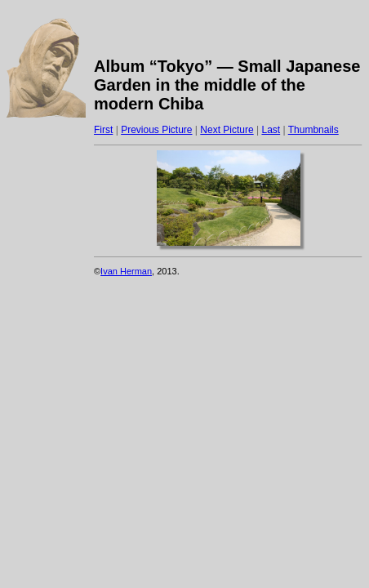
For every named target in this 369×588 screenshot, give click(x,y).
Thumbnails (313, 130)
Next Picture (227, 130)
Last (271, 130)
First (103, 130)
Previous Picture (156, 130)
